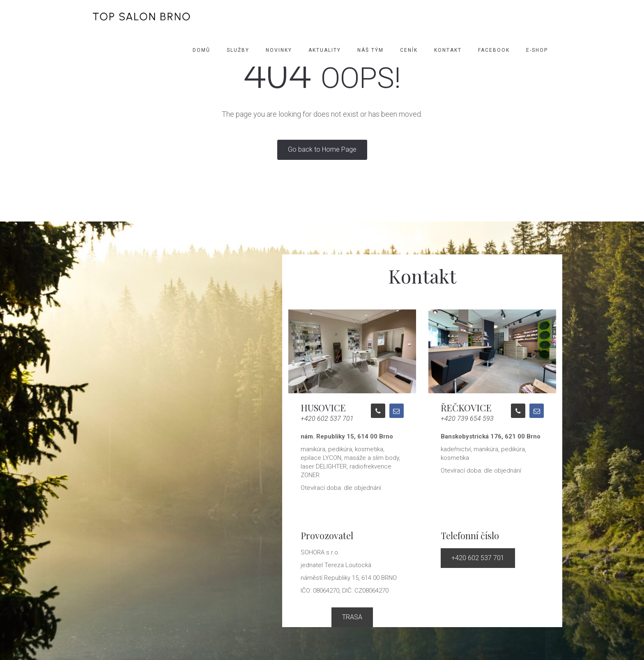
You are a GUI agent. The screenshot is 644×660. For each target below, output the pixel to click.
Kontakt (448, 50)
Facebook (494, 50)
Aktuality (325, 50)
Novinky (279, 50)
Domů (201, 50)
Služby (238, 50)
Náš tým (370, 50)
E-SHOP (537, 50)
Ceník (409, 50)
